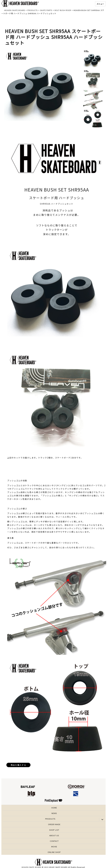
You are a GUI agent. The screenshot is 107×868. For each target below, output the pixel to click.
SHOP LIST (54, 830)
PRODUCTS (50, 819)
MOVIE (54, 847)
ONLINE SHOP (54, 852)
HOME (54, 808)
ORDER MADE (54, 824)
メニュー (100, 4)
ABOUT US (54, 835)
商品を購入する (18, 765)
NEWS (54, 813)
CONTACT (54, 841)
